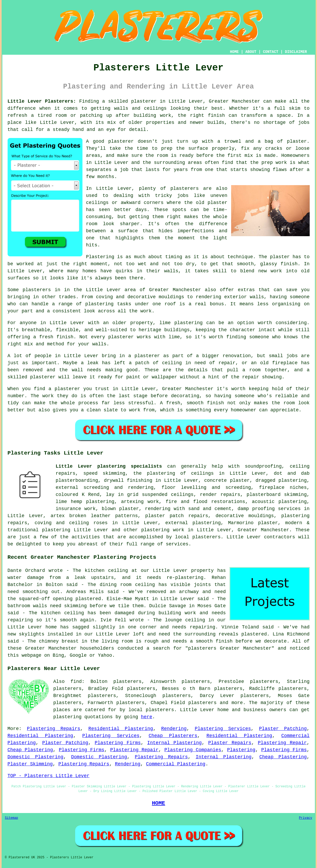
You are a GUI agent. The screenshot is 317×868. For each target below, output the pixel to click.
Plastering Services (223, 729)
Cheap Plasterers (173, 736)
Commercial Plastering (176, 764)
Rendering (174, 729)
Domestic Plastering (35, 757)
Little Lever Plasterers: (42, 101)
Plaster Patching (283, 729)
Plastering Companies (193, 750)
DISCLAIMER (296, 52)
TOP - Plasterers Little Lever (49, 776)
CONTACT (271, 52)
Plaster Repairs (230, 743)
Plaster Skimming (30, 764)
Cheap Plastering (30, 750)
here (146, 717)
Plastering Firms (118, 743)
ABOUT (251, 52)
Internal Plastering (174, 743)
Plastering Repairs (54, 729)
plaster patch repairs (177, 516)
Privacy (305, 818)
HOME (234, 52)
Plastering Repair (282, 743)
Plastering (241, 750)
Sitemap (12, 818)
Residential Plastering (121, 729)
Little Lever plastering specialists (109, 466)
